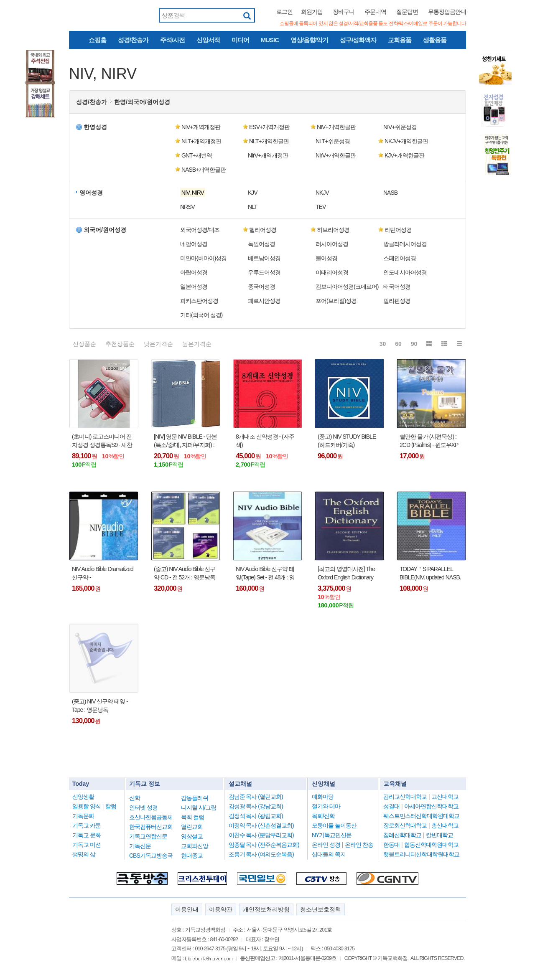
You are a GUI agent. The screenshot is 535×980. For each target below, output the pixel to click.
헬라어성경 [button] (263, 230)
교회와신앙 (195, 846)
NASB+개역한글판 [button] (204, 170)
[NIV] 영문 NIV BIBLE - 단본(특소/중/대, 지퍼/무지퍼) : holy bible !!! (185, 441)
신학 (135, 798)
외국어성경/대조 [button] (200, 230)
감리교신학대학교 (405, 797)
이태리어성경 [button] (332, 272)
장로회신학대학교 (405, 825)
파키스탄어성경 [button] (199, 301)
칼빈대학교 (439, 835)
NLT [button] (252, 207)
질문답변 (407, 12)
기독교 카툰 (87, 825)
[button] (209, 193)
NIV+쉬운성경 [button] (400, 127)
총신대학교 (445, 825)
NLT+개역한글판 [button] (269, 141)
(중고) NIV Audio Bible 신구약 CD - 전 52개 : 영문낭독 (185, 573)
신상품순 (84, 344)
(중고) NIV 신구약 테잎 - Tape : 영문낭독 (100, 706)
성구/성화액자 (358, 40)
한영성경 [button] (95, 127)
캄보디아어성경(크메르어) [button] (347, 287)
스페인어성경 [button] (400, 258)
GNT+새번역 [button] (197, 155)
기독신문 (140, 846)
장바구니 (344, 12)
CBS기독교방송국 (151, 856)
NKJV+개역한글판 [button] (406, 141)
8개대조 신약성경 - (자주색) (265, 441)
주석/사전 (172, 40)
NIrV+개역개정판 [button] (268, 155)
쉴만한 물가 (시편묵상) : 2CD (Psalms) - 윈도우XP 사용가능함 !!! (429, 441)
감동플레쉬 (195, 798)
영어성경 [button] (91, 193)
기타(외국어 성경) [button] (201, 315)
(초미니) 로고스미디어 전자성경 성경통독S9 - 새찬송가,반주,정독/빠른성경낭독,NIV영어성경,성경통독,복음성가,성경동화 (104, 441)
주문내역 (375, 12)
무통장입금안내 (447, 12)
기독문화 (83, 816)
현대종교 (192, 856)
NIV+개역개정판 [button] (201, 127)
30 (383, 344)
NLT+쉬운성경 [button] (333, 141)
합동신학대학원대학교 (431, 845)
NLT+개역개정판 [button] (201, 141)
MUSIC (270, 40)
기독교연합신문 (148, 836)
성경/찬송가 (133, 40)
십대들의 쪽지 (329, 854)
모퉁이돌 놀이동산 (334, 825)
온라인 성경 (326, 845)
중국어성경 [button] (261, 287)
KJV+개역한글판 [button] (404, 155)
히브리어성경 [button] (333, 230)
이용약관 (221, 909)
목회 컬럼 (192, 817)
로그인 (284, 12)
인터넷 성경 (143, 807)
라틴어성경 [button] (398, 230)
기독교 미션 (87, 845)
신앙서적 (208, 40)
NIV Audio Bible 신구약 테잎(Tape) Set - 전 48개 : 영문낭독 (265, 574)
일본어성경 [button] (194, 287)
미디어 (240, 40)
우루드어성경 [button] (264, 272)
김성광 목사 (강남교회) (256, 806)
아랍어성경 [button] (194, 272)
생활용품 (435, 40)
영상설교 (192, 836)
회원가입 (312, 12)
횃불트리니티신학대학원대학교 (421, 854)
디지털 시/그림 (199, 807)
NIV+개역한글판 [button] (336, 127)
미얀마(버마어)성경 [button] (203, 258)
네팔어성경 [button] (194, 244)
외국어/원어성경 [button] (105, 230)
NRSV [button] (187, 207)
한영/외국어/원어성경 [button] (142, 102)
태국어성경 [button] (397, 287)
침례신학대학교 (402, 835)
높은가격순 (197, 344)
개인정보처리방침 (266, 909)
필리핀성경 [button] (397, 301)
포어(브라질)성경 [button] (336, 301)
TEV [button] (321, 207)
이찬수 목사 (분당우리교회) (261, 835)
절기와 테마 (326, 806)
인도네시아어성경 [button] (405, 272)
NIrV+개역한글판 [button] (336, 155)
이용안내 (187, 909)
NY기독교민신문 (332, 835)
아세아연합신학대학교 (431, 806)
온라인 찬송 (359, 845)
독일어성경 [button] (261, 244)
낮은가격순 (158, 344)
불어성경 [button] (326, 258)
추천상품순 (120, 344)
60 (398, 344)
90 (414, 344)
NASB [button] (390, 193)
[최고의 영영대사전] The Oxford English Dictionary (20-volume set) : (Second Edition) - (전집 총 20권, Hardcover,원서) (346, 574)
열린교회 (192, 827)
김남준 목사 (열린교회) (256, 797)
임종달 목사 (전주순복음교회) (264, 845)
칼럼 (111, 806)
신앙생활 (83, 797)
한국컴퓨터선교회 (151, 827)
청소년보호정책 (321, 909)
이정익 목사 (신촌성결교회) (261, 825)
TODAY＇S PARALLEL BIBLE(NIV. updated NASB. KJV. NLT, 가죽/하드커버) (430, 574)
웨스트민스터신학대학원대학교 (421, 816)
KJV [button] (253, 193)
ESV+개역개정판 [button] (269, 127)
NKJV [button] (322, 193)
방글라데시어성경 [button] (405, 244)
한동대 (391, 845)
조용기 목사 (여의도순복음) (261, 854)
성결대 (391, 806)
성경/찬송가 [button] (92, 102)
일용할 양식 (87, 806)
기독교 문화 (87, 835)
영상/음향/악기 (309, 40)
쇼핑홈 (97, 40)
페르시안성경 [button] (264, 301)
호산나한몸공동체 (151, 817)
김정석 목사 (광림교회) (256, 816)
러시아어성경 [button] (332, 244)
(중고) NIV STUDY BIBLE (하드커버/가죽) (347, 441)
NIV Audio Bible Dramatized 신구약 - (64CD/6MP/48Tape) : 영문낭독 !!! (103, 574)
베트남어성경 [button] (264, 258)
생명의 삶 (84, 854)
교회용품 (400, 40)
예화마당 (323, 797)
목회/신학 (323, 816)
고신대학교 (445, 797)
